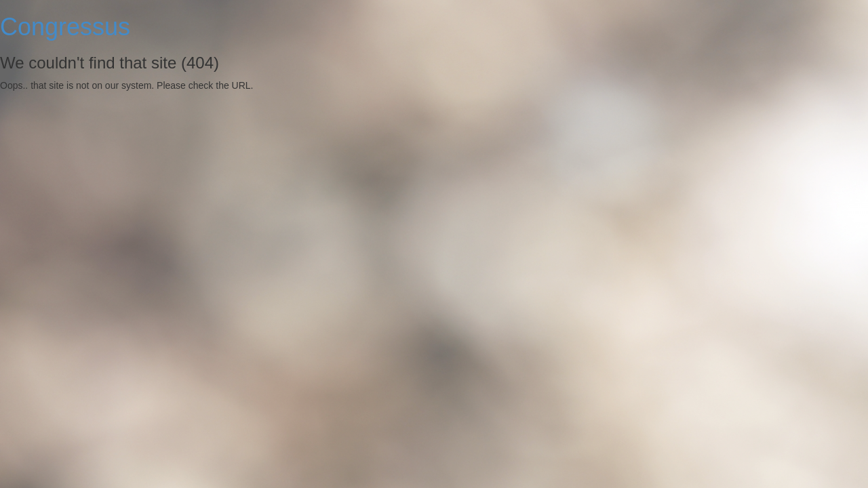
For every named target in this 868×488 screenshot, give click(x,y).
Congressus (65, 27)
